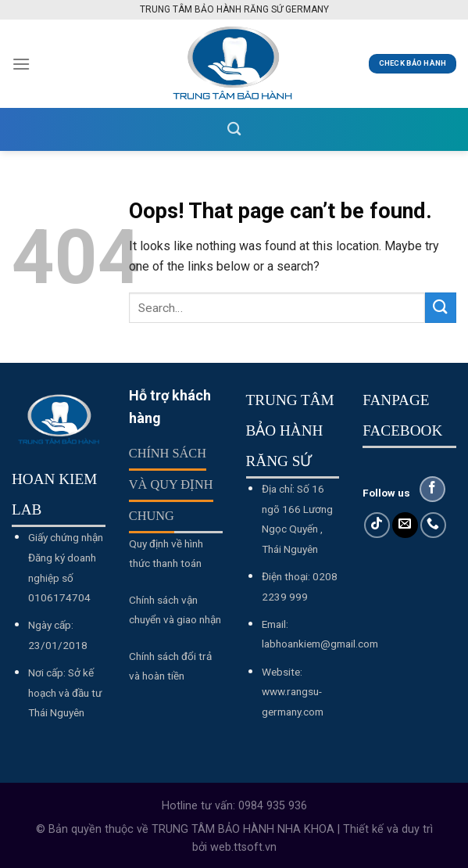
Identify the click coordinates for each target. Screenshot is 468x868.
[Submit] (441, 308)
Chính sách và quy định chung (171, 484)
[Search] (234, 129)
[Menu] (21, 64)
